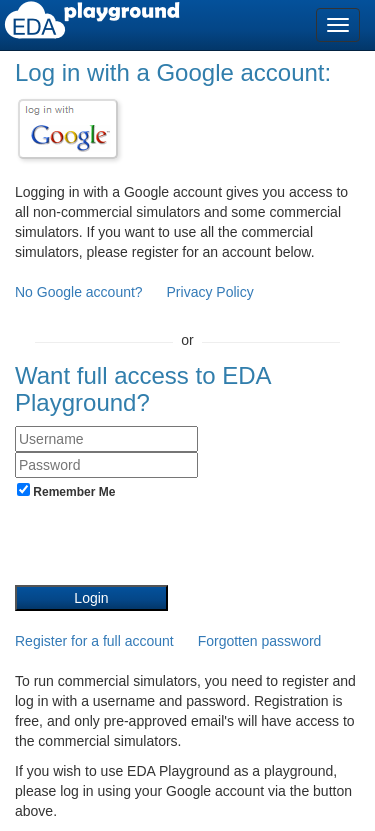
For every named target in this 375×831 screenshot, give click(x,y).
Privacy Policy (210, 292)
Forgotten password (260, 641)
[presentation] (167, 546)
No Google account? (81, 292)
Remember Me (66, 491)
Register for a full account (94, 641)
